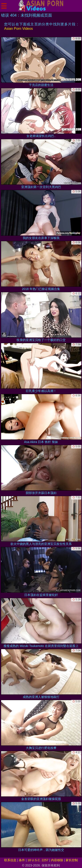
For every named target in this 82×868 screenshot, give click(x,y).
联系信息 (10, 860)
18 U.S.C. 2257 (38, 860)
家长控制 (72, 860)
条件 (22, 860)
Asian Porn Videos (18, 29)
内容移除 (57, 860)
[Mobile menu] (4, 6)
